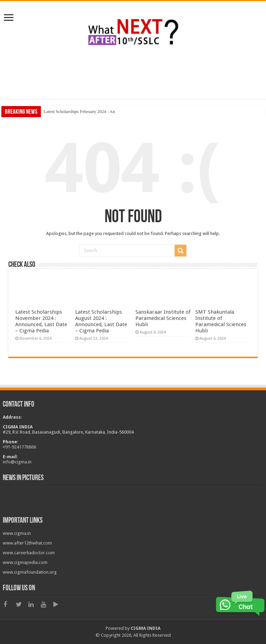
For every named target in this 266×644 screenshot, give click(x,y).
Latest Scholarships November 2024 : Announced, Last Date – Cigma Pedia (41, 321)
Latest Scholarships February (70, 111)
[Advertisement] (133, 77)
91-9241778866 (21, 447)
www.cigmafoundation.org (30, 572)
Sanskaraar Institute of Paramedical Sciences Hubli (163, 318)
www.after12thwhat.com (27, 543)
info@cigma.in (17, 462)
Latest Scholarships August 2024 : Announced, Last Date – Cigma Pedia (101, 321)
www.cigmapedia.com (25, 562)
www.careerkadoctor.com (29, 553)
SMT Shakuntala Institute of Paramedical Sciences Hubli (221, 321)
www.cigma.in (17, 533)
